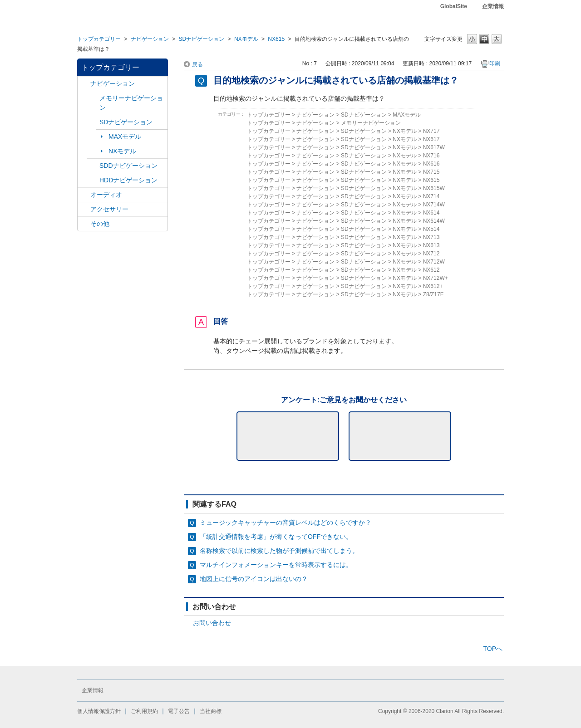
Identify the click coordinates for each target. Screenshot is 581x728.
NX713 (431, 237)
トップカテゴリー (99, 39)
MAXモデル (125, 137)
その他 (100, 224)
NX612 (431, 270)
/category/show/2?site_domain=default (84, 84)
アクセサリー (109, 209)
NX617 (431, 139)
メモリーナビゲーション (131, 103)
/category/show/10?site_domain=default (84, 209)
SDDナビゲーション (128, 166)
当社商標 (211, 711)
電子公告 (179, 711)
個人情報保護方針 (99, 711)
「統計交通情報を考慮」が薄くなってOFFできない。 (276, 537)
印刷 (495, 64)
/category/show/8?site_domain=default (93, 180)
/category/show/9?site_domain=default (93, 166)
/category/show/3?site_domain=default (93, 122)
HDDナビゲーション (128, 180)
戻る (197, 64)
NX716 (431, 156)
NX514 (431, 229)
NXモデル (246, 39)
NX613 (431, 245)
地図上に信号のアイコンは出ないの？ (254, 579)
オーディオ (106, 195)
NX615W (434, 188)
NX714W (434, 205)
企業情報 (493, 6)
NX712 (431, 254)
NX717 (431, 131)
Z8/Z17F (433, 294)
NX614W (434, 221)
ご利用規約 (144, 711)
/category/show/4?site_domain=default (84, 195)
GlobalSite (454, 6)
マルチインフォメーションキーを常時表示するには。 (276, 565)
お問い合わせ (212, 623)
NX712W (434, 262)
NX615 (276, 39)
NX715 (431, 172)
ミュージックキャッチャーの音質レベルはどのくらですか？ (286, 523)
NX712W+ (436, 278)
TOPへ (493, 649)
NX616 (431, 164)
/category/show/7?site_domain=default (93, 98)
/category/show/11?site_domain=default (84, 224)
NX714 (431, 196)
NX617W (434, 147)
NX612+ (433, 286)
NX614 (431, 213)
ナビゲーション (150, 39)
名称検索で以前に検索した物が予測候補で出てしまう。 (279, 551)
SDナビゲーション (201, 39)
